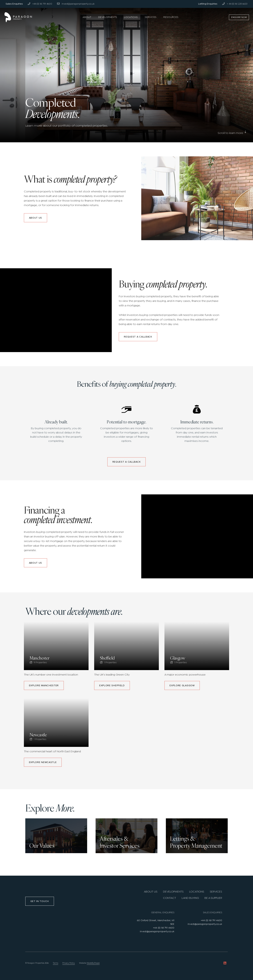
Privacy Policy (69, 963)
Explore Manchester (44, 685)
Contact (170, 898)
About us (36, 218)
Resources (171, 17)
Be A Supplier (213, 898)
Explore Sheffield (112, 685)
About (87, 17)
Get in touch (40, 901)
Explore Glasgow (182, 685)
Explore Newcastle (43, 762)
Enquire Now (237, 17)
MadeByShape (93, 963)
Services (151, 17)
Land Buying (190, 898)
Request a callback (138, 337)
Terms (56, 963)
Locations (131, 17)
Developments (108, 17)
